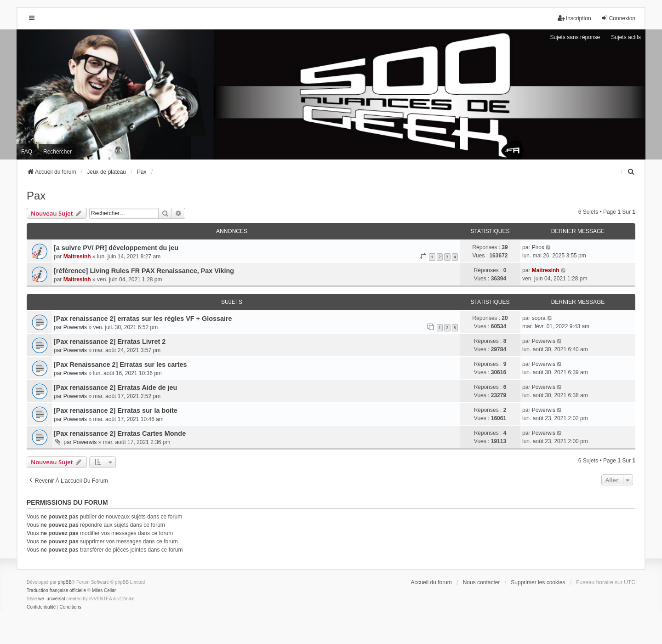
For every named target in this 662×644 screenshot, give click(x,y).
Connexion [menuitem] (618, 18)
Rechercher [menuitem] (57, 152)
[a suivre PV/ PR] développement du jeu (116, 248)
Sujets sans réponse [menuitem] (575, 37)
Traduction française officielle (56, 590)
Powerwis (75, 327)
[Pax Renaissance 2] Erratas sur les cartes (120, 365)
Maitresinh (77, 256)
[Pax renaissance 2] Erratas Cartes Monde (120, 433)
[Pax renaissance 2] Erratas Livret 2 (110, 342)
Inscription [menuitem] (574, 18)
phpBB (65, 582)
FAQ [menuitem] (27, 152)
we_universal (51, 599)
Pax (36, 196)
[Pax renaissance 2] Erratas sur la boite (116, 410)
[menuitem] (631, 172)
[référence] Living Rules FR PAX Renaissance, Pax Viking (144, 271)
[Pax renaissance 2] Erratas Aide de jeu (115, 388)
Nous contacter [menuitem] (482, 582)
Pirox (538, 247)
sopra (539, 318)
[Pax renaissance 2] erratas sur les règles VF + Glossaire (143, 319)
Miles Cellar (104, 590)
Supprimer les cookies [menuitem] (538, 582)
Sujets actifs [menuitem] (626, 37)
